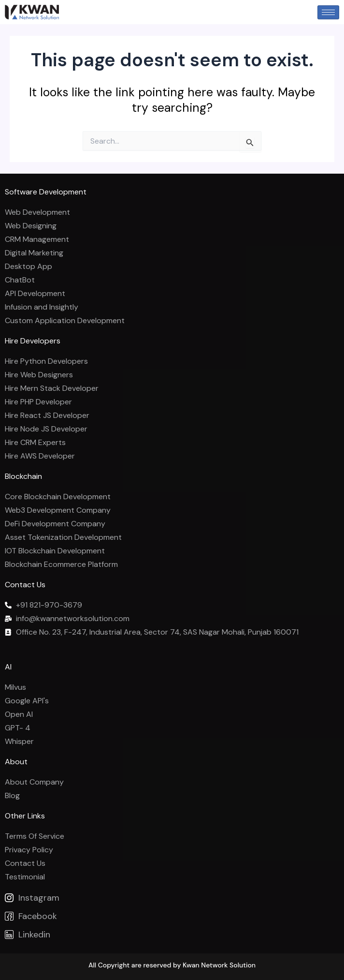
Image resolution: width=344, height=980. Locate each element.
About (16, 762)
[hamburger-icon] (328, 12)
